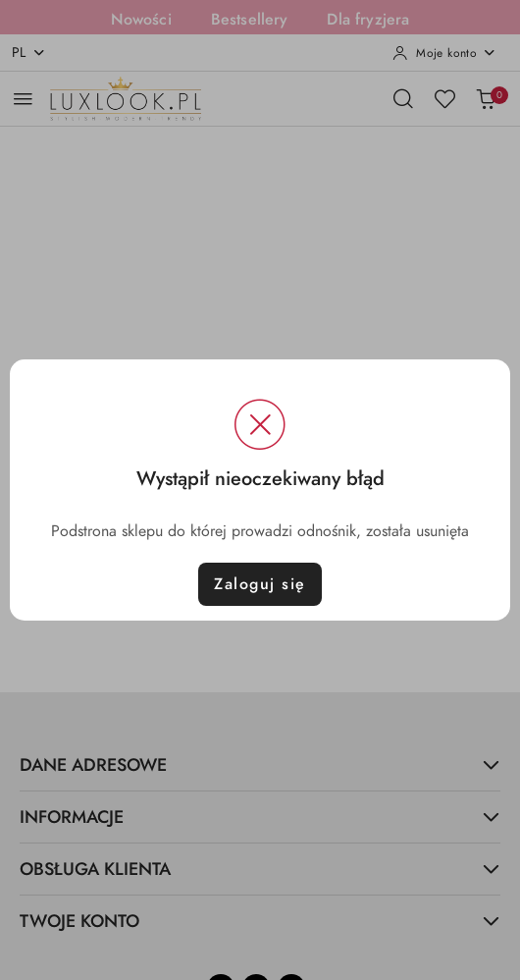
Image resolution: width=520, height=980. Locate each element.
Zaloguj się (260, 584)
